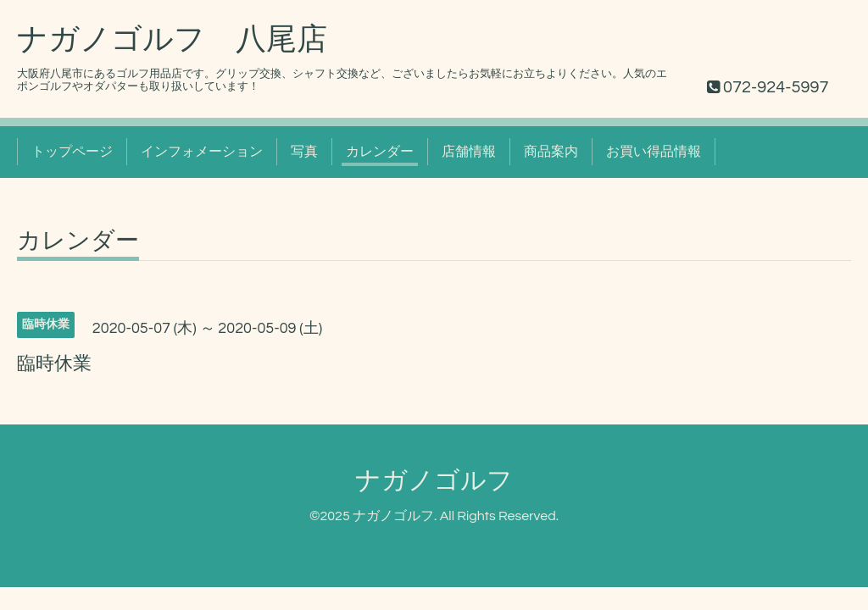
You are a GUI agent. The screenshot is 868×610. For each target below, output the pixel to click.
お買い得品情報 (654, 152)
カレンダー (380, 152)
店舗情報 (469, 152)
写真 (304, 152)
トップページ (72, 152)
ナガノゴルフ (434, 481)
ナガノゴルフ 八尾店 (172, 40)
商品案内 (551, 152)
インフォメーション (202, 152)
